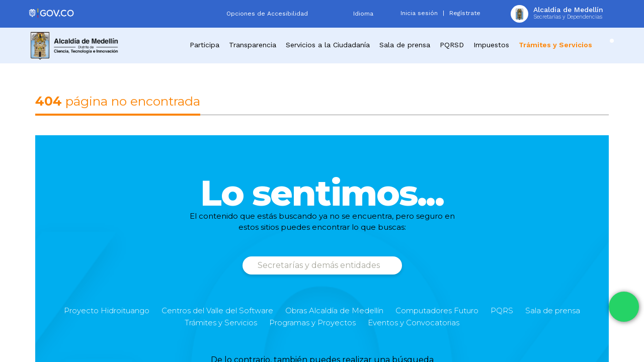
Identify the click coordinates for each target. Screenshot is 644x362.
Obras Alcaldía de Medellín (334, 310)
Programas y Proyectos (312, 323)
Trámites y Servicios (221, 323)
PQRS (502, 310)
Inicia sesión (419, 13)
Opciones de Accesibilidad (267, 14)
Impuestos (491, 45)
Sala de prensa (553, 310)
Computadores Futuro (437, 310)
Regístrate (465, 13)
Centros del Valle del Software (217, 310)
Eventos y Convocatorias (414, 323)
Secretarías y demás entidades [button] (320, 265)
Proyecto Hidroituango (107, 310)
